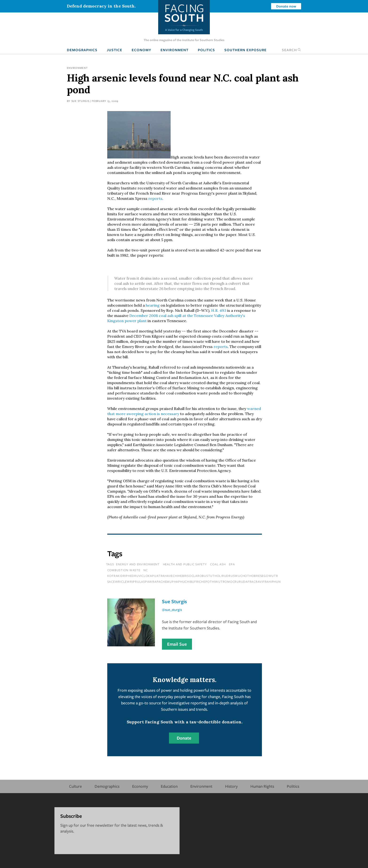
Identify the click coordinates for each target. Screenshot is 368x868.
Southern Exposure (245, 50)
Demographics (82, 50)
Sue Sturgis (80, 101)
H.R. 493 (219, 310)
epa (232, 564)
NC (146, 570)
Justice (115, 50)
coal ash (218, 564)
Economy (141, 50)
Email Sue (177, 644)
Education (169, 786)
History (231, 786)
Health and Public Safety (185, 564)
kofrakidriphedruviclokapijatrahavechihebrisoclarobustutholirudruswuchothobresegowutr (193, 576)
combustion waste (124, 570)
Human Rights (262, 786)
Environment (174, 50)
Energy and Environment (138, 564)
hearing (153, 305)
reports (155, 198)
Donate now (286, 6)
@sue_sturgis (172, 610)
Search (291, 50)
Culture (75, 786)
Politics (206, 50)
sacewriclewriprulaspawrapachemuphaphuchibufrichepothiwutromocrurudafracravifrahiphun (194, 582)
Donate (184, 738)
